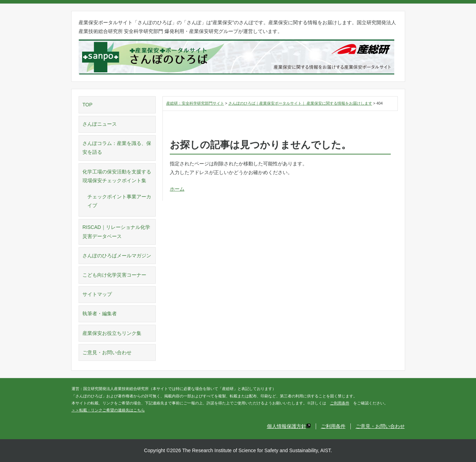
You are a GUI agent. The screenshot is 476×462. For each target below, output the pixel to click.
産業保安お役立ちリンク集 (112, 333)
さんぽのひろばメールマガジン (117, 256)
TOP (88, 105)
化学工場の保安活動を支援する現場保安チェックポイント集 (117, 176)
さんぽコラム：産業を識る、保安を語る (117, 148)
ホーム (177, 189)
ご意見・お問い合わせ (107, 352)
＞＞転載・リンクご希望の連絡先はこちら (108, 410)
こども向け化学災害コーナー (114, 275)
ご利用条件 (340, 403)
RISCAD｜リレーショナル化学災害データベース (116, 232)
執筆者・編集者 (100, 313)
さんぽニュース (100, 124)
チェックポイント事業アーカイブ (119, 201)
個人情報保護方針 (289, 426)
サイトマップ (97, 294)
